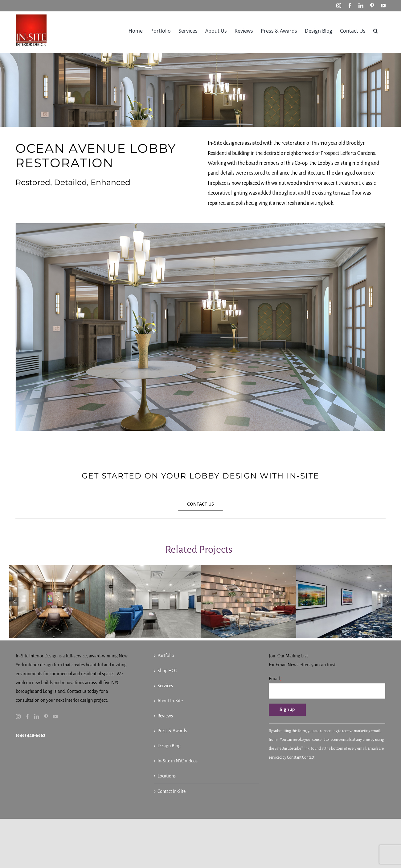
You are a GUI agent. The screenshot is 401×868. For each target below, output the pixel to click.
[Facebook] (27, 717)
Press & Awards (172, 731)
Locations (167, 776)
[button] (376, 30)
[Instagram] (18, 717)
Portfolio (166, 656)
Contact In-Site (172, 791)
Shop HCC (167, 671)
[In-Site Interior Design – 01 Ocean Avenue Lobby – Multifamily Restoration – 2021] (200, 327)
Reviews (165, 716)
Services (165, 686)
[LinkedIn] (37, 717)
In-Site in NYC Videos (178, 761)
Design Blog (169, 746)
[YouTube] (55, 717)
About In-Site (170, 701)
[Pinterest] (46, 717)
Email (276, 679)
